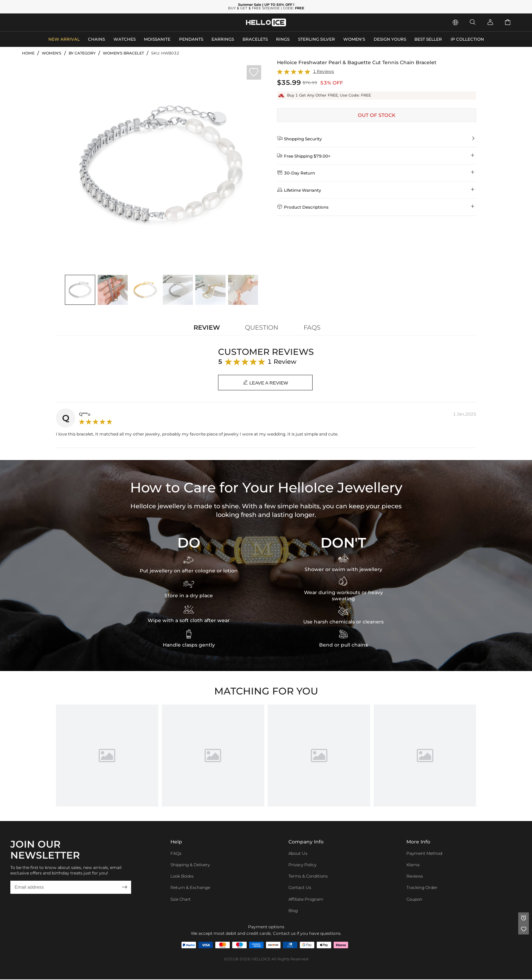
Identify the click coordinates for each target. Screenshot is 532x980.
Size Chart (181, 899)
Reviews (415, 877)
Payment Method (424, 854)
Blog (293, 911)
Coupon (414, 899)
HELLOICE (261, 960)
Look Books (182, 877)
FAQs (176, 854)
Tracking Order (422, 888)
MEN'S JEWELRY (43, 22)
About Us (298, 854)
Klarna (413, 865)
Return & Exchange (190, 888)
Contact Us (300, 888)
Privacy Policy (302, 865)
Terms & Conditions (308, 877)
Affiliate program (306, 899)
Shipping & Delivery (190, 865)
